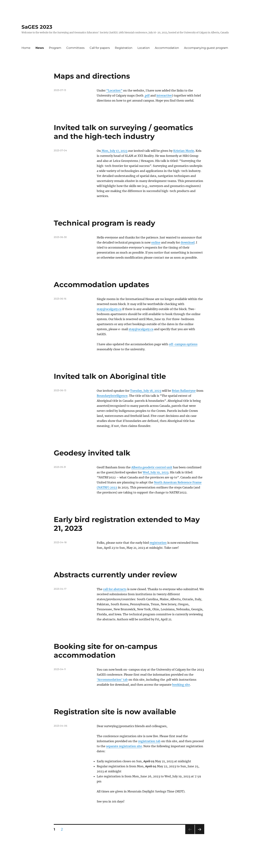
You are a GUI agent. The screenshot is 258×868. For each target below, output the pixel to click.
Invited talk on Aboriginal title (110, 376)
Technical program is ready (104, 223)
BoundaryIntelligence (112, 396)
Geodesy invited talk (92, 453)
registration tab (149, 741)
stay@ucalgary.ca (109, 309)
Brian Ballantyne (184, 391)
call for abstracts (115, 589)
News (40, 48)
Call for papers (100, 48)
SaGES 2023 (37, 27)
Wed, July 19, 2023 (156, 472)
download (188, 242)
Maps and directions (92, 76)
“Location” (114, 90)
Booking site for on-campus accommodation (106, 651)
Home (26, 48)
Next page (200, 834)
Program (55, 48)
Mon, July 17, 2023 (114, 151)
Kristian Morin (184, 151)
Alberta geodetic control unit (152, 467)
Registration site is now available (115, 712)
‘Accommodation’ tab (112, 680)
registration (158, 543)
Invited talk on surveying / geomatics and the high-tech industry (123, 132)
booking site (181, 685)
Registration (124, 48)
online (156, 242)
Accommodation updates (101, 285)
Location (144, 48)
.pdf (147, 95)
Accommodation (167, 48)
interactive (164, 95)
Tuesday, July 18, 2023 (146, 391)
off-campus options (183, 344)
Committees (75, 48)
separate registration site (124, 746)
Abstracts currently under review (115, 575)
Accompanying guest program (206, 48)
